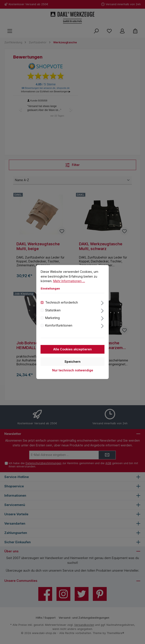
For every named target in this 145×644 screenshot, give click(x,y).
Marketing (52, 322)
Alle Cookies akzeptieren (72, 354)
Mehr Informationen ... (69, 285)
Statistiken (53, 315)
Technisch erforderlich (62, 307)
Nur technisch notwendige (73, 375)
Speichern (72, 366)
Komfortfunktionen (59, 330)
